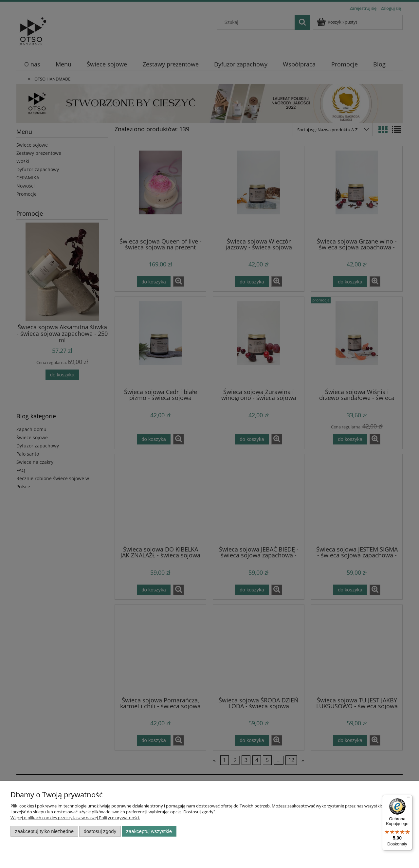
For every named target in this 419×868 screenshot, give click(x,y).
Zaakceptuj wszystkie (149, 831)
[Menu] (409, 799)
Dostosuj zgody (100, 831)
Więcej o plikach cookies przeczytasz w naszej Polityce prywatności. (75, 818)
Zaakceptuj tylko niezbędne (44, 831)
